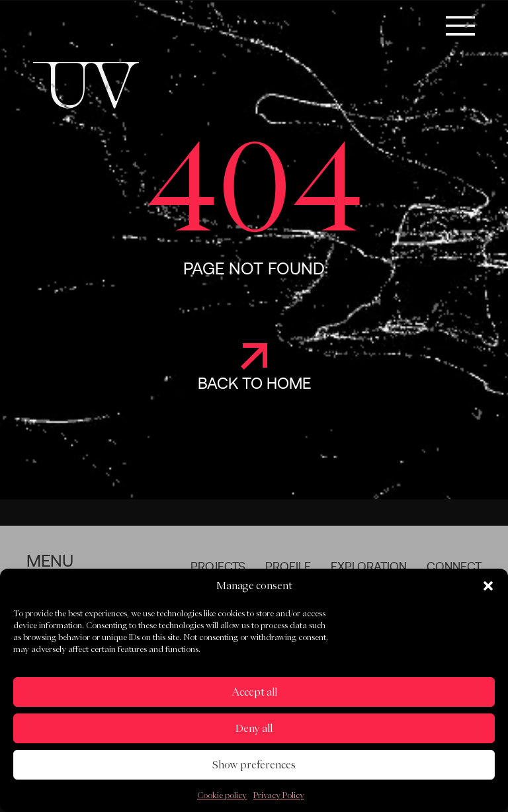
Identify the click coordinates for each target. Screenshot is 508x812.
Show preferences (254, 765)
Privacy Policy (279, 795)
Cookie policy (222, 795)
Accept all (254, 692)
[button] (488, 586)
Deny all (254, 728)
